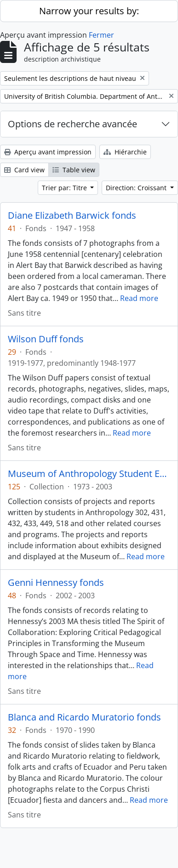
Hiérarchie (125, 152)
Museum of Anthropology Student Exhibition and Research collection (89, 474)
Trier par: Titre (65, 188)
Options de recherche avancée (72, 124)
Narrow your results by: (89, 11)
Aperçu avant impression (48, 152)
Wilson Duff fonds (46, 339)
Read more (139, 298)
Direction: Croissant (137, 188)
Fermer (101, 35)
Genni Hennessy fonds (56, 583)
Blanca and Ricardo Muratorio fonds (84, 717)
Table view (74, 170)
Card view (24, 170)
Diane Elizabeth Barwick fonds (72, 216)
